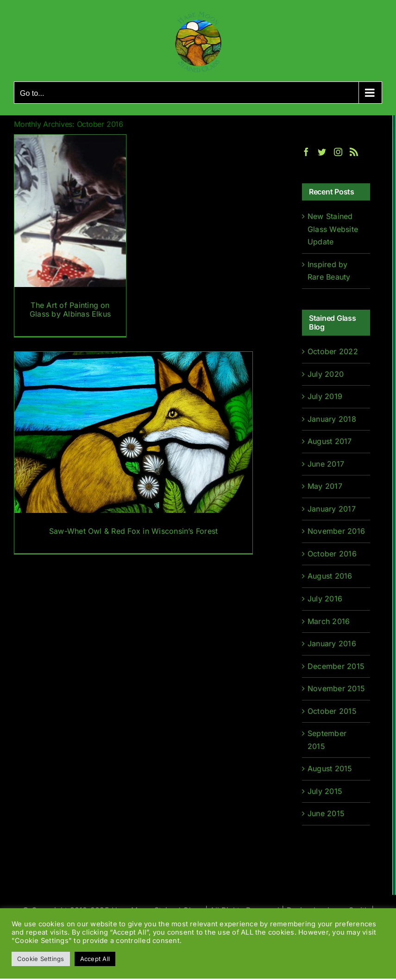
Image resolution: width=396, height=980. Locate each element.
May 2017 (325, 486)
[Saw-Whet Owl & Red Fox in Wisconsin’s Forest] (133, 453)
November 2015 (336, 688)
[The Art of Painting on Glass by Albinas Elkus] (70, 235)
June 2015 (326, 813)
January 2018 (332, 419)
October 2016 (332, 554)
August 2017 (330, 441)
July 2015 (325, 791)
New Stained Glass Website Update (333, 229)
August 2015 (330, 768)
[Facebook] (306, 152)
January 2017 (332, 509)
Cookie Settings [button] (41, 959)
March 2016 (329, 621)
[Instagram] (338, 152)
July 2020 (326, 374)
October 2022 (333, 351)
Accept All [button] (95, 959)
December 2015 (336, 666)
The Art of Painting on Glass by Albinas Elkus (70, 309)
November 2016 (336, 531)
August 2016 (330, 576)
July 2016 (325, 599)
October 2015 (332, 711)
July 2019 (325, 396)
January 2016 (332, 643)
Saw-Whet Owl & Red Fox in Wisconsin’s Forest (134, 531)
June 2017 (326, 464)
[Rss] (354, 152)
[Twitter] (322, 152)
